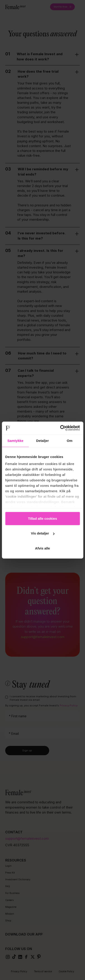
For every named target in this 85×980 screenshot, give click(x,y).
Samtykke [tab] (15, 440)
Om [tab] (70, 440)
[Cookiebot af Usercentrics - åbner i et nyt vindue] (61, 428)
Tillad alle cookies (42, 518)
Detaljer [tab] (43, 440)
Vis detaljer (43, 533)
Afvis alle (43, 548)
